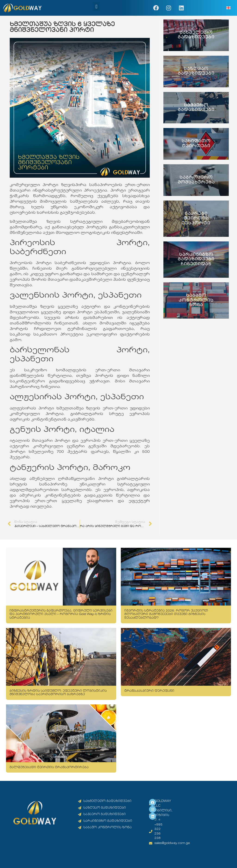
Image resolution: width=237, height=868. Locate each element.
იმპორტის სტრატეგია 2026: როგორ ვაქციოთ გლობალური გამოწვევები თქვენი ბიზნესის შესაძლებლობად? (166, 614)
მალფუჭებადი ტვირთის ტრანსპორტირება (49, 767)
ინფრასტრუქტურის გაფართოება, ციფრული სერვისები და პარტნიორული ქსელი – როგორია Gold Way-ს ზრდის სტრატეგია (61, 614)
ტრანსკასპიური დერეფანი (149, 691)
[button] (96, 7)
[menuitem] (228, 8)
